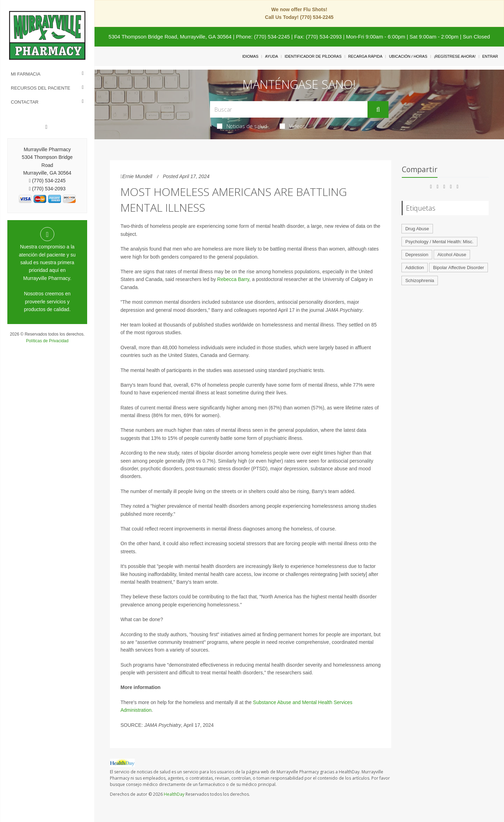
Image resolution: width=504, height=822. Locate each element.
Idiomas (250, 56)
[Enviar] (378, 110)
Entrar (490, 56)
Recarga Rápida (365, 56)
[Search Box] (289, 109)
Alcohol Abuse (452, 255)
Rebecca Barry (233, 279)
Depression (417, 255)
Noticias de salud (242, 126)
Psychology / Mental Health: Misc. (439, 242)
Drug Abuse (417, 229)
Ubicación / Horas (408, 56)
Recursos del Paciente (41, 88)
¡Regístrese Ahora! (455, 56)
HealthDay (174, 794)
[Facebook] (47, 127)
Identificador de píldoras (313, 56)
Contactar (25, 102)
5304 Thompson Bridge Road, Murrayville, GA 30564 (170, 37)
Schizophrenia (420, 280)
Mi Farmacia (26, 74)
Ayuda (271, 56)
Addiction (415, 268)
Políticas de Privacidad (47, 341)
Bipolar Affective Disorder (458, 268)
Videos (293, 126)
